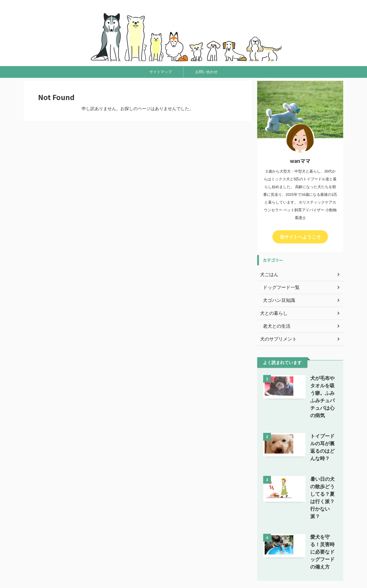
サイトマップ (161, 72)
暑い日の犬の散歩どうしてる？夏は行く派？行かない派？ (317, 463)
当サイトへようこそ (300, 236)
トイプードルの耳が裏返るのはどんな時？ (317, 428)
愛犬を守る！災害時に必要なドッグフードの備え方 (317, 499)
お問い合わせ (206, 72)
